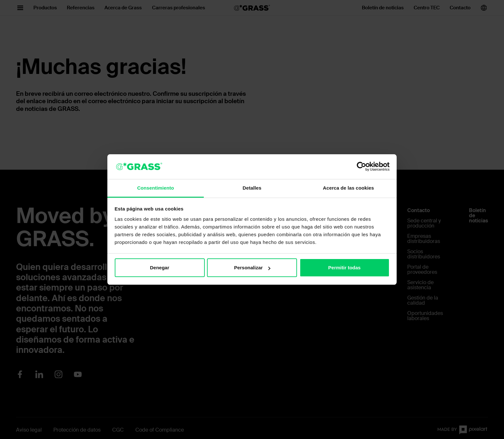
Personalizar (252, 268)
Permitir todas (344, 268)
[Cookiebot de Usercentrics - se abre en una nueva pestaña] (361, 166)
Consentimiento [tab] (156, 188)
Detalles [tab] (252, 188)
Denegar (159, 268)
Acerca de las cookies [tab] (349, 188)
